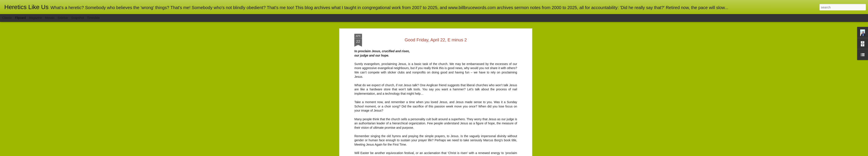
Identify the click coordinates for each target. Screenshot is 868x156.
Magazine (35, 18)
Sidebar (63, 18)
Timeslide (93, 18)
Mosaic (50, 18)
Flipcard (20, 18)
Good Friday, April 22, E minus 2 (436, 38)
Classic (7, 18)
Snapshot (78, 18)
